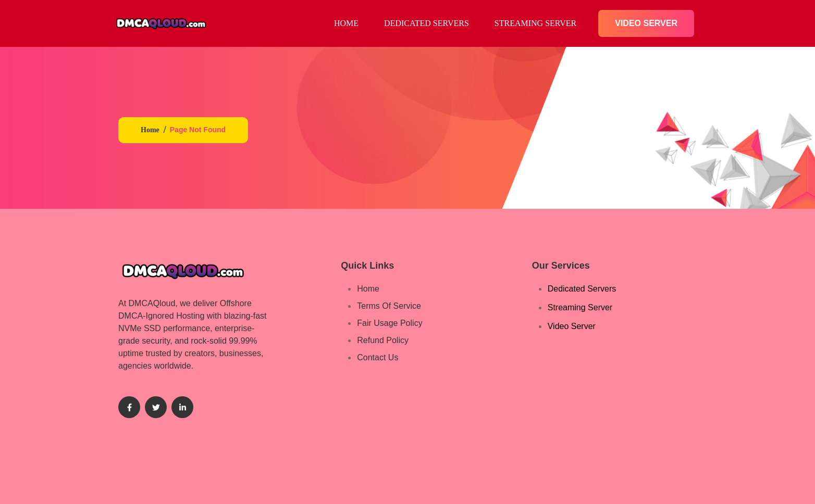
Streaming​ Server (535, 23)
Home (150, 130)
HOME (346, 23)
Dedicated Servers (427, 23)
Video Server (646, 23)
